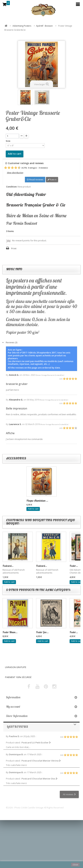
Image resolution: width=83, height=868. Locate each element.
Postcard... (8, 566)
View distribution (15, 173)
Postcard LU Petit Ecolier (36, 743)
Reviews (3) (12, 342)
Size (8, 141)
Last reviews (17, 727)
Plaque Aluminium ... (37, 501)
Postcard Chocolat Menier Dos (40, 779)
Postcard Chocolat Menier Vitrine (41, 761)
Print (14, 248)
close (75, 865)
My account (13, 707)
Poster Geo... (42, 632)
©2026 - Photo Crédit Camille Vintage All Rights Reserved (35, 808)
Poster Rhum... (10, 632)
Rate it (52, 179)
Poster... (74, 566)
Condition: (12, 187)
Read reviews (35, 179)
